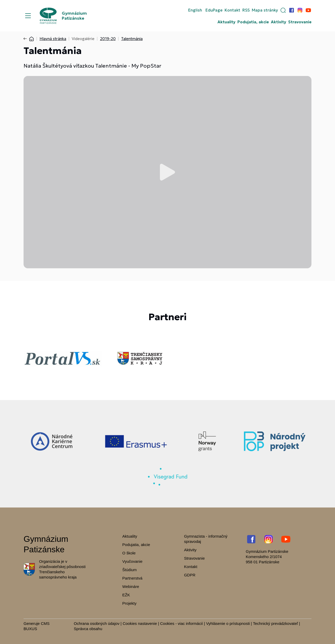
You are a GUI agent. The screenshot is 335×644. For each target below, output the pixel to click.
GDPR (190, 575)
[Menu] (28, 16)
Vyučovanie (132, 561)
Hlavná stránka (53, 39)
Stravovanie (300, 22)
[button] (283, 10)
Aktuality (226, 22)
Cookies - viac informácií (182, 623)
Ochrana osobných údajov (97, 623)
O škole (129, 553)
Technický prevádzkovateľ (275, 623)
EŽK (126, 595)
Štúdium (129, 570)
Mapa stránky (265, 10)
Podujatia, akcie (253, 22)
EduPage (214, 10)
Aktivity (278, 22)
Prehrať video (167, 172)
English (195, 10)
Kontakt (232, 10)
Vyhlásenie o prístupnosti (228, 623)
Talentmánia (132, 39)
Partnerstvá (132, 578)
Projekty (129, 603)
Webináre (131, 586)
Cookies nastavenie (140, 623)
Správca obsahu (88, 629)
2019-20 (108, 39)
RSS (246, 10)
